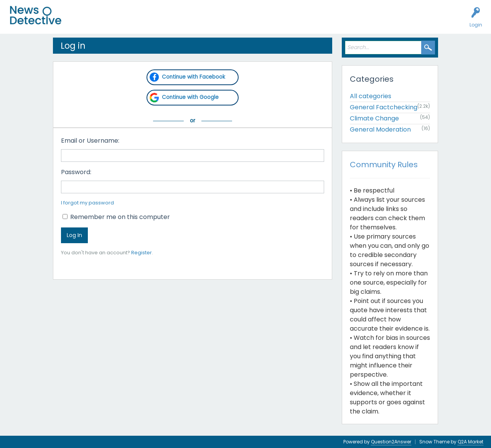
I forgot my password (87, 203)
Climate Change (374, 118)
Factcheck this (184, 21)
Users (150, 21)
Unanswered (120, 21)
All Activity (85, 21)
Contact (297, 21)
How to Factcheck (233, 21)
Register (142, 253)
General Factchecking (384, 107)
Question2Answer (391, 442)
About (271, 21)
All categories (371, 96)
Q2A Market (470, 442)
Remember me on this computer (116, 217)
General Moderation (380, 129)
